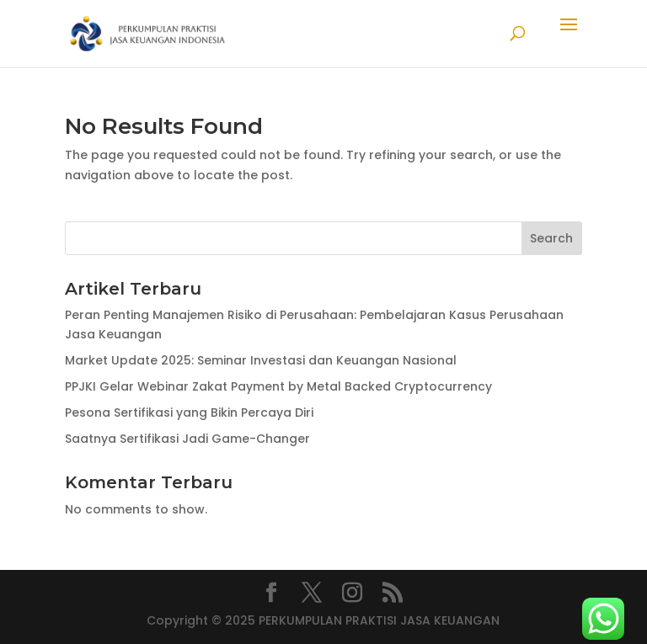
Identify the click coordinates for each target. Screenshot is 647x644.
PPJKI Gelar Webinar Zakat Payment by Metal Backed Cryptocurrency (278, 386)
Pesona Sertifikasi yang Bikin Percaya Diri (189, 412)
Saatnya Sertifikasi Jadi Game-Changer (187, 439)
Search (551, 238)
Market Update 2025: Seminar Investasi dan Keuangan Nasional (261, 360)
